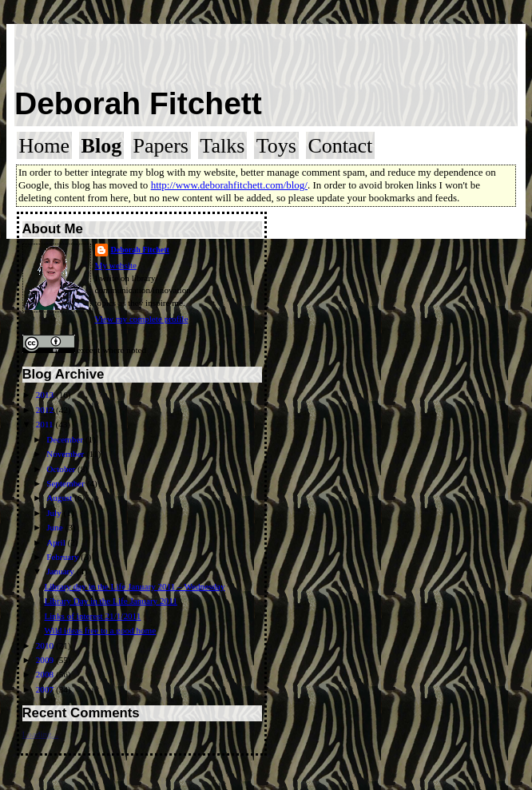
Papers (161, 146)
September (67, 483)
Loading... (41, 734)
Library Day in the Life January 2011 (111, 601)
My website (116, 265)
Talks (222, 146)
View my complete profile (142, 319)
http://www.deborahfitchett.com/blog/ (229, 185)
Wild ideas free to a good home (100, 630)
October (62, 469)
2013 (46, 395)
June (56, 527)
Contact (340, 146)
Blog (102, 146)
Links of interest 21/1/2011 (92, 616)
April (57, 542)
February (64, 557)
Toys (276, 146)
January (62, 571)
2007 (46, 689)
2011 (46, 424)
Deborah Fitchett (138, 103)
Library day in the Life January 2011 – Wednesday (134, 586)
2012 (46, 410)
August (60, 498)
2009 (46, 660)
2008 (46, 674)
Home (45, 146)
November (66, 454)
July (55, 513)
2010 (46, 645)
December (66, 439)
